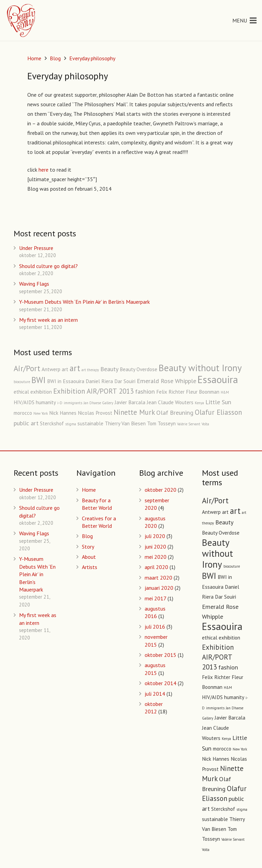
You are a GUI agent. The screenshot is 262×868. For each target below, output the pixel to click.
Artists (90, 567)
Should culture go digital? (48, 266)
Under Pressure (36, 248)
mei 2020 (156, 557)
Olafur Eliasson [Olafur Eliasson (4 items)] (218, 412)
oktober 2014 (161, 683)
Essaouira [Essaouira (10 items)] (218, 379)
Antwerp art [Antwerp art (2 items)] (55, 369)
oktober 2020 (161, 490)
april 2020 (156, 567)
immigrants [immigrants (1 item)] (73, 403)
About (89, 557)
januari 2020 (159, 588)
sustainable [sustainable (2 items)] (90, 423)
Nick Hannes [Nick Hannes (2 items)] (63, 413)
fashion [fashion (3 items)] (145, 391)
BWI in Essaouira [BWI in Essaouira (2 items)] (66, 381)
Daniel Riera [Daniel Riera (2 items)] (99, 381)
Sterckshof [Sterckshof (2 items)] (52, 423)
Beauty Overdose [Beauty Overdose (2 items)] (139, 369)
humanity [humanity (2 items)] (46, 402)
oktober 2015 (161, 655)
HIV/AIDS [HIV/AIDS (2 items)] (24, 402)
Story (88, 547)
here (43, 170)
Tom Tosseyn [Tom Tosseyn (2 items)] (161, 423)
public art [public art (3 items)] (26, 423)
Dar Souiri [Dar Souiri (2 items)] (125, 381)
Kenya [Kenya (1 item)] (199, 403)
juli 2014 (155, 694)
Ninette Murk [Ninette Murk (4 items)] (134, 412)
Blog (87, 536)
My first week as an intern (48, 320)
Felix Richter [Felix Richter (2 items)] (170, 392)
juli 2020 (155, 536)
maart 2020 (158, 578)
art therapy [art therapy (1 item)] (90, 370)
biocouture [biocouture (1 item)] (22, 382)
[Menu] (244, 20)
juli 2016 (155, 627)
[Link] (21, 20)
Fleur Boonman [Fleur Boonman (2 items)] (203, 392)
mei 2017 (155, 598)
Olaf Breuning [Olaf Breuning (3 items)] (175, 412)
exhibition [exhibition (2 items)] (41, 392)
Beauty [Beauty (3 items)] (109, 369)
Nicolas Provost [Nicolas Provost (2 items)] (95, 413)
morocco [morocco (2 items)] (23, 413)
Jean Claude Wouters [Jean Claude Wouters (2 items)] (170, 402)
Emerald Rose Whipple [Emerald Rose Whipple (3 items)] (166, 381)
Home (89, 490)
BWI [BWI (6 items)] (39, 380)
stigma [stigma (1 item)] (71, 424)
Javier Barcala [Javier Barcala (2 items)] (130, 402)
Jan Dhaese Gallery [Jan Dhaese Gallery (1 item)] (98, 403)
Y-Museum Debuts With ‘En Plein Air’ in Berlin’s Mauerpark (84, 302)
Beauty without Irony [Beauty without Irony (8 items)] (200, 368)
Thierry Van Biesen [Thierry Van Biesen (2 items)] (125, 423)
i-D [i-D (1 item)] (60, 403)
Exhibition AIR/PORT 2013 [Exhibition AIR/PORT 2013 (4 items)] (93, 391)
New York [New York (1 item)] (41, 413)
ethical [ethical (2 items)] (21, 392)
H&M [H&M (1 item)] (225, 392)
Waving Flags (34, 284)
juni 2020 (155, 547)
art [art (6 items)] (75, 368)
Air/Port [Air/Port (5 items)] (27, 368)
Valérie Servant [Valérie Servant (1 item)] (189, 424)
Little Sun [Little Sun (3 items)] (218, 402)
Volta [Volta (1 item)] (205, 424)
